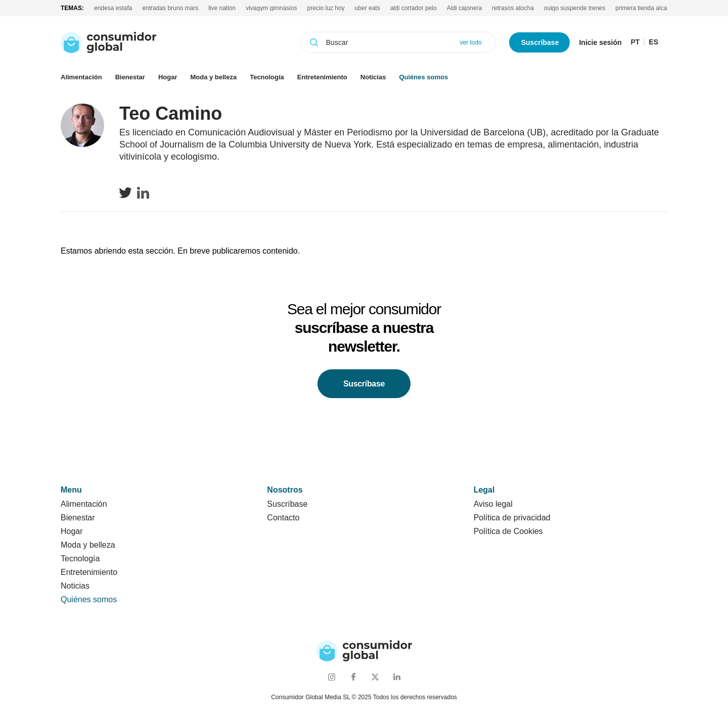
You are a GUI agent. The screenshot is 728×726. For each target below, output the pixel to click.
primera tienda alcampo (647, 8)
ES (653, 42)
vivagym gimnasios (271, 8)
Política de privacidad (512, 518)
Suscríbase (540, 42)
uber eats (368, 8)
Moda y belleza (213, 77)
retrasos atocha (513, 8)
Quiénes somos (423, 77)
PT (635, 42)
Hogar (168, 77)
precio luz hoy (326, 8)
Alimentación (81, 77)
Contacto (283, 518)
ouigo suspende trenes (575, 8)
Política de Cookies (508, 531)
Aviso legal (493, 504)
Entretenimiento (322, 77)
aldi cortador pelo (414, 8)
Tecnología (267, 77)
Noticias (373, 77)
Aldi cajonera (464, 8)
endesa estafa (113, 8)
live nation (222, 8)
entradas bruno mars (170, 8)
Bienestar (130, 77)
